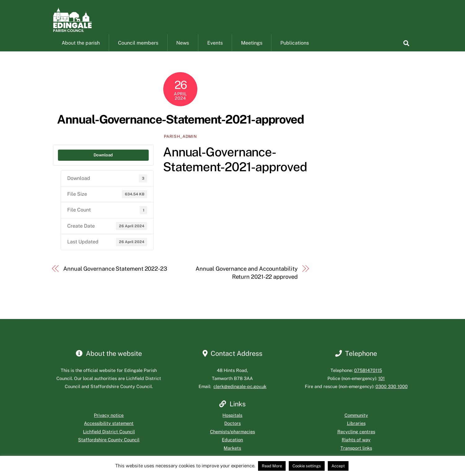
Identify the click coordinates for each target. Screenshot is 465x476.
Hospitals (232, 422)
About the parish (81, 50)
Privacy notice (109, 422)
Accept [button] (338, 466)
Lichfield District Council (109, 439)
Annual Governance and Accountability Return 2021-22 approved (247, 280)
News (183, 50)
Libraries (356, 431)
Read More (272, 466)
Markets (232, 455)
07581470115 (368, 377)
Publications (295, 50)
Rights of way (356, 447)
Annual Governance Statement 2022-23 (115, 276)
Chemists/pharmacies (233, 439)
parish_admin (180, 144)
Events (215, 50)
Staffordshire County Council (109, 447)
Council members (138, 50)
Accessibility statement (109, 431)
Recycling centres (356, 439)
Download (103, 162)
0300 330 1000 (392, 394)
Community (356, 422)
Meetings (252, 50)
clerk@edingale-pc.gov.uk (240, 394)
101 (382, 385)
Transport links (356, 455)
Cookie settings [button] (307, 466)
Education (232, 447)
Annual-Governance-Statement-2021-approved (180, 127)
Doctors (233, 431)
